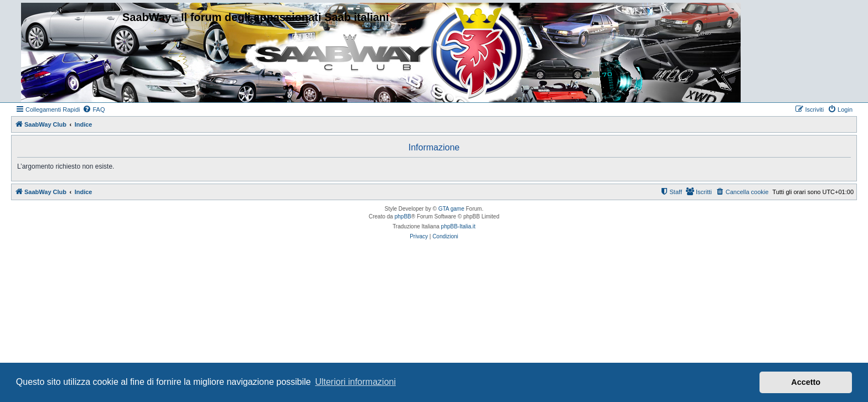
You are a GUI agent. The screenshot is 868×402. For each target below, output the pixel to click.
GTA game (451, 209)
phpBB (403, 216)
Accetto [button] (806, 382)
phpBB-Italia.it (458, 226)
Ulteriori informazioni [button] (355, 382)
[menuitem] (94, 109)
